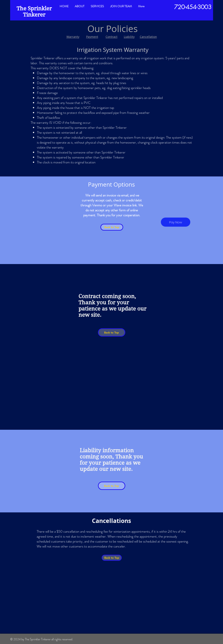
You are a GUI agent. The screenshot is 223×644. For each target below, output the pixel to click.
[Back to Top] (112, 227)
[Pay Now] (176, 222)
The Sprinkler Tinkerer (34, 12)
